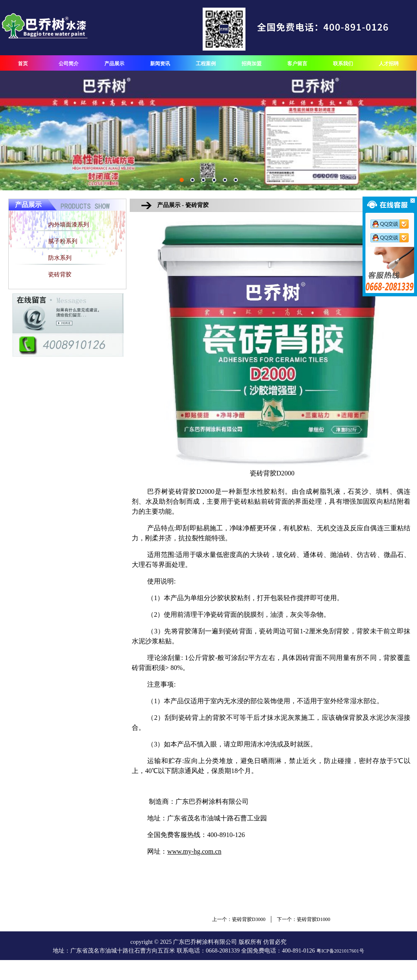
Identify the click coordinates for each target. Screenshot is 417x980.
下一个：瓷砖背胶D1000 (304, 919)
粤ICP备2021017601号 (340, 951)
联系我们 (343, 64)
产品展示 (114, 64)
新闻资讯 (160, 64)
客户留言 (297, 64)
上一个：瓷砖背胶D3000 (239, 919)
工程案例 (206, 64)
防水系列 (60, 258)
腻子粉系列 (63, 241)
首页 (23, 64)
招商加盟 (252, 64)
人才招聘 (389, 64)
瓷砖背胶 (60, 275)
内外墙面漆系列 (69, 225)
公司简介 (69, 64)
